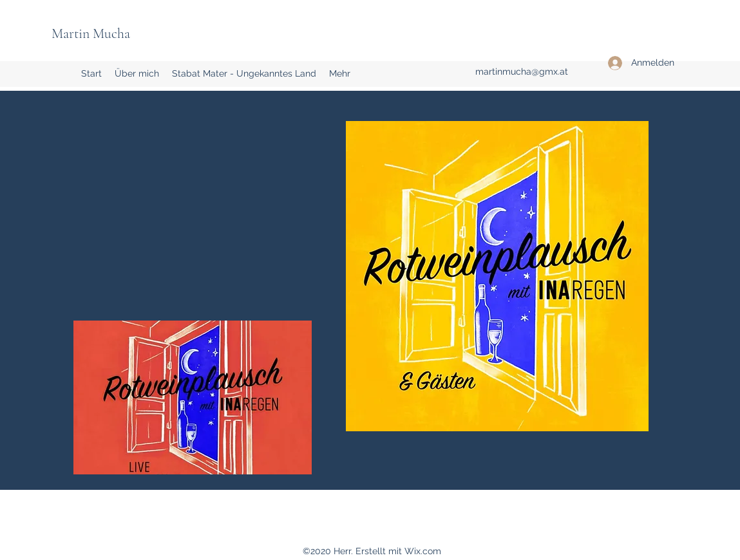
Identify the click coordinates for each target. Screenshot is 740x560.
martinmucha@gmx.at (522, 71)
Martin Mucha (91, 33)
